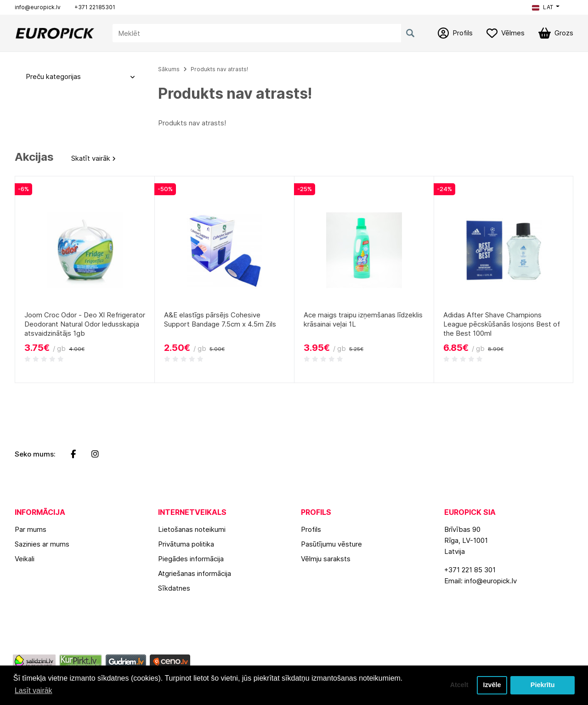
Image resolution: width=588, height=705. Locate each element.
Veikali (25, 559)
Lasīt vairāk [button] (34, 691)
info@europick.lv (38, 7)
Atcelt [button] (459, 685)
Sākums (169, 69)
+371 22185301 (95, 7)
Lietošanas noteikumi (192, 529)
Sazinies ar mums (42, 544)
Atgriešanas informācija (195, 573)
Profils (311, 529)
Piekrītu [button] (543, 685)
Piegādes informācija (191, 559)
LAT (543, 7)
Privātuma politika (186, 544)
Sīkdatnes (174, 588)
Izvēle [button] (492, 685)
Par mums (31, 529)
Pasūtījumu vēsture (331, 544)
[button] (546, 7)
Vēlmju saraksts (326, 559)
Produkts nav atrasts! (219, 69)
